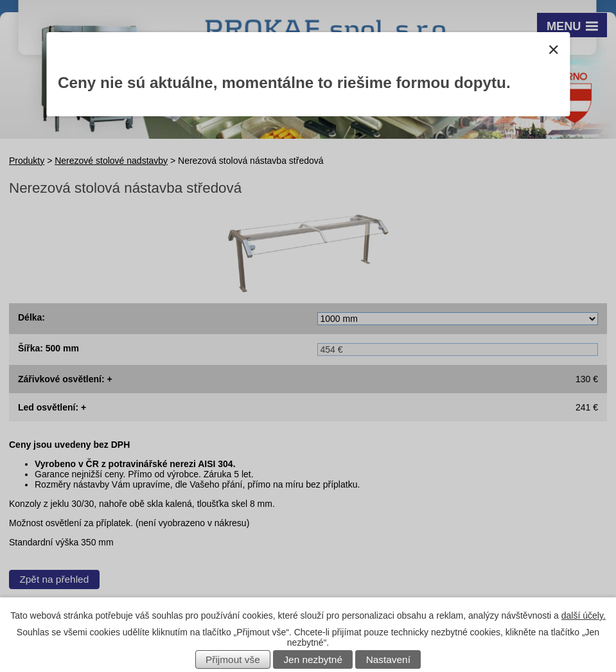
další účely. (584, 615)
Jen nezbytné (313, 659)
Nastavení (388, 659)
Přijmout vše (233, 659)
